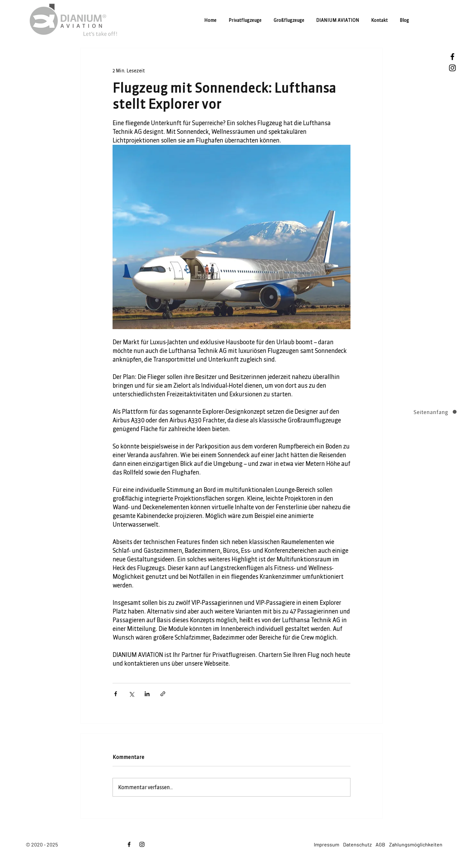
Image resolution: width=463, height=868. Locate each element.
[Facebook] (452, 57)
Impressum (327, 844)
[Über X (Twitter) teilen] (131, 694)
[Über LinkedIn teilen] (147, 694)
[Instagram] (452, 68)
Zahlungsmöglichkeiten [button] (416, 844)
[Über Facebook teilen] (116, 694)
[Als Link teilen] (163, 694)
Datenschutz (357, 844)
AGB (380, 844)
